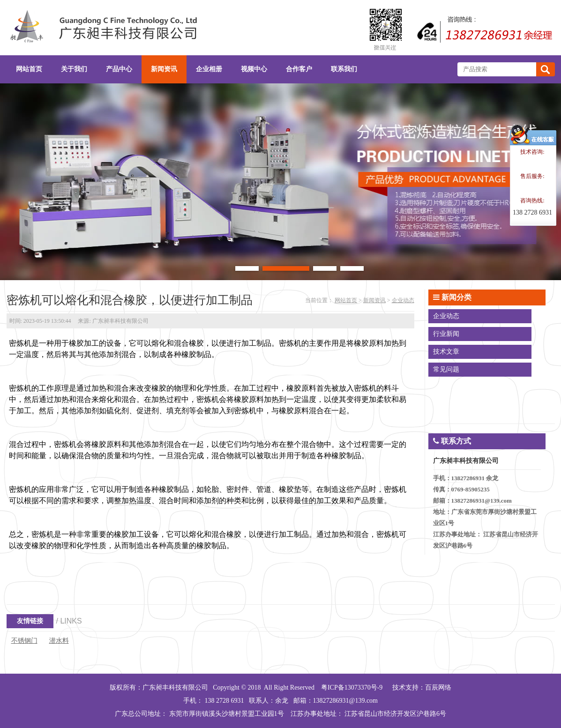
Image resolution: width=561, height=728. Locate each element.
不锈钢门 (24, 641)
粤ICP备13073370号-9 (352, 687)
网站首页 (346, 300)
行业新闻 (446, 334)
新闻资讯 (374, 300)
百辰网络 (438, 687)
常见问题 (446, 369)
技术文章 (446, 352)
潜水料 (59, 641)
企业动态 (403, 300)
